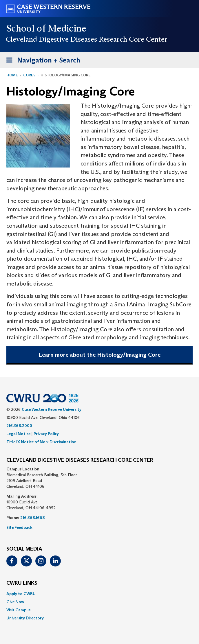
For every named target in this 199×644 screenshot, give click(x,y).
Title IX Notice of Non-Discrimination (41, 442)
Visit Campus (18, 610)
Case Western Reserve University (52, 409)
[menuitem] (99, 594)
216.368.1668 (33, 518)
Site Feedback (19, 527)
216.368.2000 (19, 426)
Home (12, 75)
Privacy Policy (46, 434)
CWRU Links (22, 583)
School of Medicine (46, 28)
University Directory (25, 618)
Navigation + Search (41, 61)
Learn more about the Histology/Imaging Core (99, 355)
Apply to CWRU (21, 594)
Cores (29, 75)
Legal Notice (18, 434)
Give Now (15, 602)
